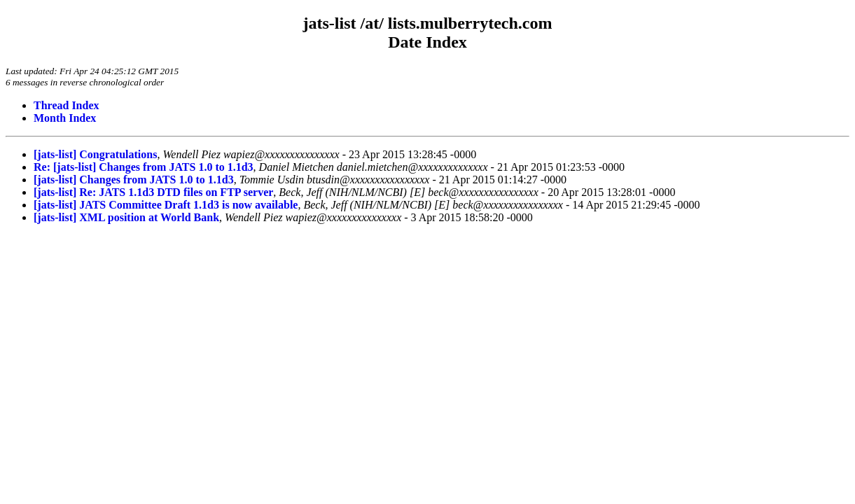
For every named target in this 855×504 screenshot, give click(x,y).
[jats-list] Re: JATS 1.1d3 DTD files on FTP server (153, 192)
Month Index (65, 118)
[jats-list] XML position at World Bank (126, 217)
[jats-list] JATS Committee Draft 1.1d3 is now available (166, 205)
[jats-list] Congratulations (95, 154)
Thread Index (67, 105)
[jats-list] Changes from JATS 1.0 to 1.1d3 (134, 180)
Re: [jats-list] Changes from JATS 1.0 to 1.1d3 (144, 167)
